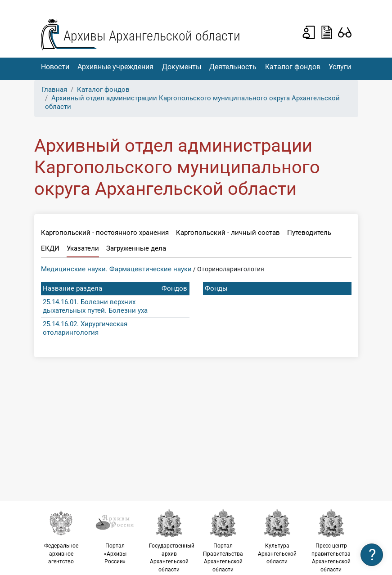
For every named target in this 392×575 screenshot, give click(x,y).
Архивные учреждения (115, 67)
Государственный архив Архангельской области (172, 541)
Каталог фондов (293, 67)
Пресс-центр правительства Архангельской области (331, 541)
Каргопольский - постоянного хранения (105, 233)
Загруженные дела (136, 248)
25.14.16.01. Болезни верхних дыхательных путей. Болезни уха (95, 306)
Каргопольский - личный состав (228, 233)
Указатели (83, 248)
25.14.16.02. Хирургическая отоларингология (85, 328)
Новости (55, 67)
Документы (182, 67)
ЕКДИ (50, 248)
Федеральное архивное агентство (61, 537)
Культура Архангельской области (277, 537)
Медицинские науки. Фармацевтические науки (116, 269)
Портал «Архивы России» (115, 537)
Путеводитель (309, 233)
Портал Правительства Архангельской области (223, 541)
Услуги (340, 67)
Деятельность (233, 67)
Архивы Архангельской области (152, 36)
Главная (54, 90)
